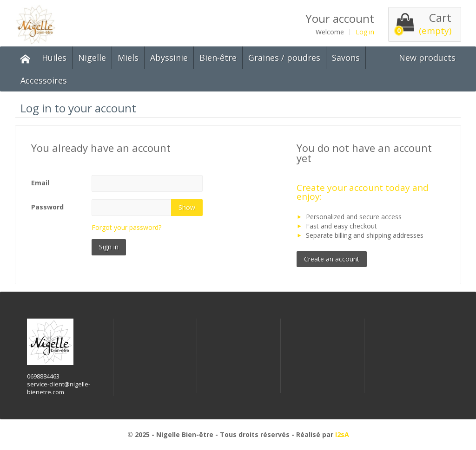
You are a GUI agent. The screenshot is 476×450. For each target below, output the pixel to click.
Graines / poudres (284, 58)
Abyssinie (169, 58)
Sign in (109, 247)
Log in (365, 32)
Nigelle (92, 58)
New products (427, 58)
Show (187, 207)
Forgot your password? (126, 227)
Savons (346, 58)
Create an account (332, 259)
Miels (128, 58)
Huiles (54, 58)
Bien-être (218, 58)
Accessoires (44, 80)
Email (40, 183)
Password (47, 207)
